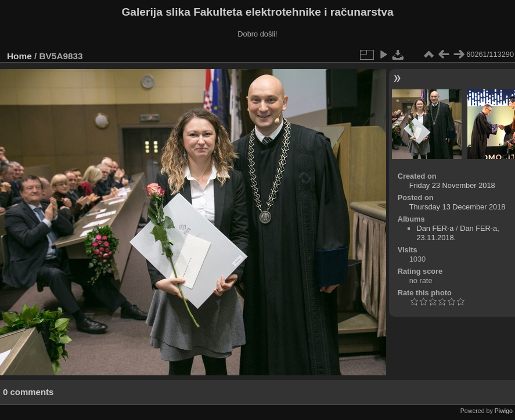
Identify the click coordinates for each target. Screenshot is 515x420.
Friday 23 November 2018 (452, 185)
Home (19, 56)
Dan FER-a (435, 228)
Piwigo (504, 411)
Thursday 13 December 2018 (458, 207)
